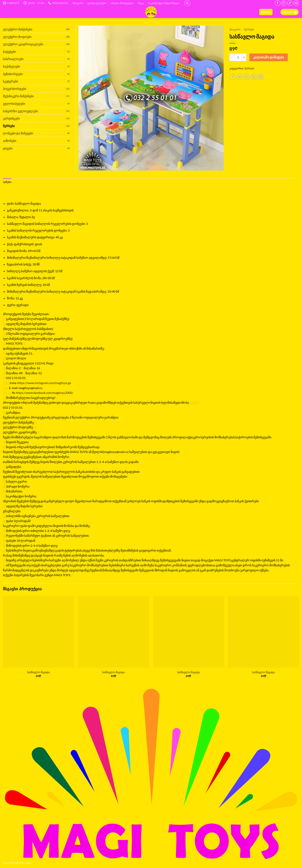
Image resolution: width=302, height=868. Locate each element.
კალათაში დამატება (269, 57)
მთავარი (78, 3)
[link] (44, 393)
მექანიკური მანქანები (18, 96)
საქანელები (11, 66)
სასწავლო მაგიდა (39, 672)
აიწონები (10, 141)
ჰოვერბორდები (15, 89)
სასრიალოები (13, 59)
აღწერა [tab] (8, 182)
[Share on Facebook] (233, 77)
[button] (266, 12)
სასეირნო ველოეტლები (20, 111)
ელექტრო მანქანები (18, 29)
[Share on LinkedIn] (261, 77)
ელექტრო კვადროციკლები (23, 44)
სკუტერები (10, 81)
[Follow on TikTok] (290, 3)
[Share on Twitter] (240, 77)
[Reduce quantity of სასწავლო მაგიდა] (232, 57)
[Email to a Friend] (247, 77)
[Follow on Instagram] (284, 3)
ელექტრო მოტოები (17, 37)
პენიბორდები (13, 74)
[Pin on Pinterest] (254, 77)
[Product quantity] (238, 57)
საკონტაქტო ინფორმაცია (164, 3)
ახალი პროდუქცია (122, 3)
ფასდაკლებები (97, 3)
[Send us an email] (296, 3)
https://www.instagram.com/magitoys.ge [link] (44, 383)
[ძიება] (187, 3)
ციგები (8, 148)
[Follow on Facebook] (278, 3)
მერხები (249, 29)
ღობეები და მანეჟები (18, 133)
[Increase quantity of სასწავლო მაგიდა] (244, 57)
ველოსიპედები (14, 103)
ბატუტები (9, 51)
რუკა (141, 3)
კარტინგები (11, 118)
